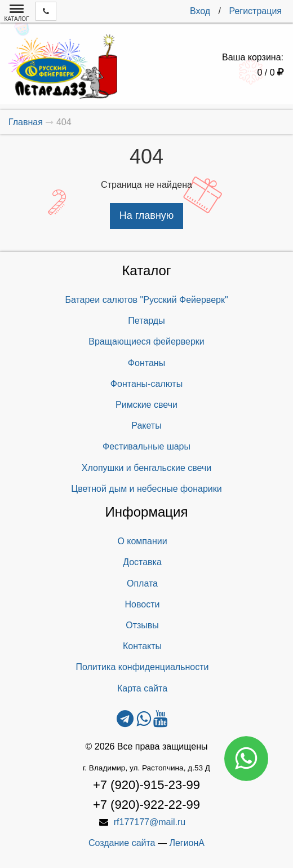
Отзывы (142, 625)
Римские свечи (146, 405)
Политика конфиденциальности (142, 667)
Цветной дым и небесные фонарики (146, 489)
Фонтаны (146, 363)
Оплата (142, 583)
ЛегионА (187, 843)
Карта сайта (142, 688)
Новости (143, 604)
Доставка (142, 562)
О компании (142, 541)
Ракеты (146, 426)
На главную (147, 215)
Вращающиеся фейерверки (146, 342)
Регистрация (255, 11)
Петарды (146, 321)
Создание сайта (122, 843)
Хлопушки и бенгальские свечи (146, 468)
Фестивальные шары (146, 446)
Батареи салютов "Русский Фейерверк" (146, 300)
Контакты (142, 646)
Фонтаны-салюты (146, 384)
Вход (200, 11)
